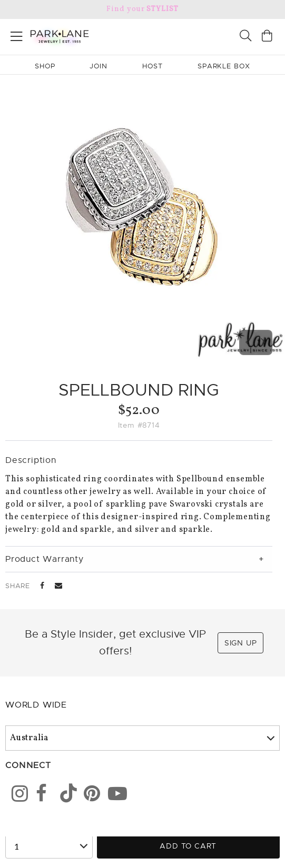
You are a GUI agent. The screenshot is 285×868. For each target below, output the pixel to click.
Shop (45, 66)
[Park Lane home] (71, 35)
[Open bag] (267, 37)
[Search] (245, 37)
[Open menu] (17, 34)
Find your (142, 9)
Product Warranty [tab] (45, 559)
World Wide (36, 705)
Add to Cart (188, 846)
